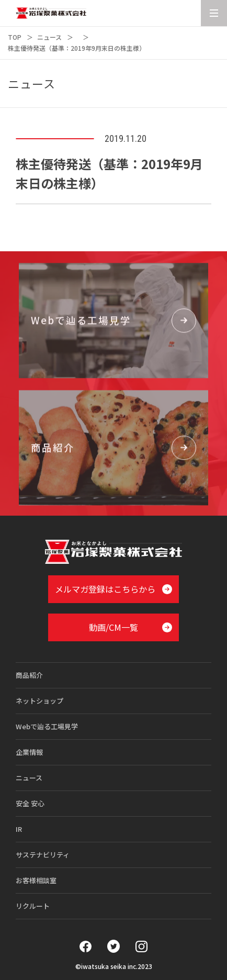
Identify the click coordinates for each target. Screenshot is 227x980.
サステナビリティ (43, 855)
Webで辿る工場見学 (47, 726)
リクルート (33, 906)
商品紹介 (29, 675)
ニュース (49, 37)
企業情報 (29, 752)
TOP (15, 37)
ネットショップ (39, 701)
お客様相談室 (36, 880)
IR (19, 829)
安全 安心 (30, 803)
